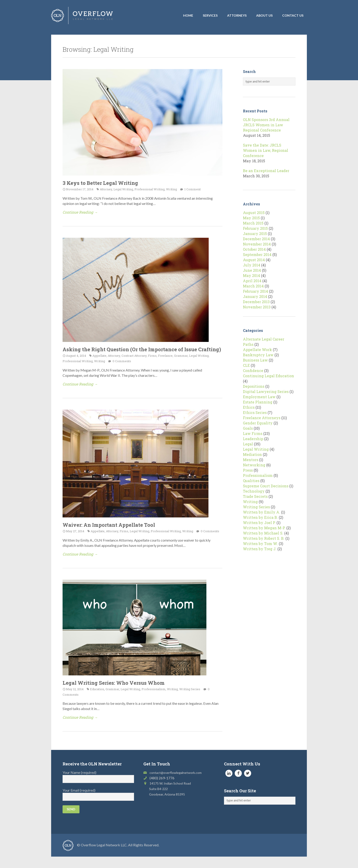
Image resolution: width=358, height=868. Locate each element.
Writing (171, 189)
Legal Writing (123, 189)
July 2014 (252, 265)
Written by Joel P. (259, 523)
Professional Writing (150, 189)
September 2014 (257, 254)
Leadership (253, 439)
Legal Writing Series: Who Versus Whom (114, 683)
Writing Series (190, 689)
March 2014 (253, 286)
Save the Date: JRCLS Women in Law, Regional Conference (266, 150)
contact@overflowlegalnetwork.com (176, 773)
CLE (246, 365)
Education (97, 689)
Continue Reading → (80, 212)
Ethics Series (255, 412)
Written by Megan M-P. (264, 528)
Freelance (165, 356)
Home (188, 15)
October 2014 (254, 249)
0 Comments (121, 361)
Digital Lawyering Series (266, 391)
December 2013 (256, 302)
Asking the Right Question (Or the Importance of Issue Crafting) (142, 349)
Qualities (251, 481)
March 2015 (253, 223)
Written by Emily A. (262, 512)
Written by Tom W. (260, 544)
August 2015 (254, 213)
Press (248, 470)
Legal (248, 444)
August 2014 (254, 260)
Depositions (254, 386)
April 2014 (252, 281)
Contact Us (293, 15)
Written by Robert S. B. (264, 538)
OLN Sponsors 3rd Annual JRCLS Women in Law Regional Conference (266, 125)
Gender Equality (258, 423)
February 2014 (255, 291)
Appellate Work (257, 350)
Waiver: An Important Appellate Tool (109, 525)
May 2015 (251, 218)
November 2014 (257, 244)
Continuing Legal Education (268, 376)
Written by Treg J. (260, 549)
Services (210, 15)
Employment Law (259, 397)
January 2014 (255, 296)
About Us (264, 15)
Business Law (255, 360)
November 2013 (257, 307)
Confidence (253, 371)
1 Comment (192, 189)
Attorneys (237, 15)
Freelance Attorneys (262, 418)
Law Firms (253, 433)
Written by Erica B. (260, 517)
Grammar (181, 356)
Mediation (252, 454)
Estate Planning (258, 402)
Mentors (251, 460)
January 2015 (255, 234)
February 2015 (255, 228)
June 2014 (252, 270)
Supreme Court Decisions (266, 486)
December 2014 (256, 239)
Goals (248, 428)
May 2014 (251, 275)
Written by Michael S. (263, 533)
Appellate (99, 356)
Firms (152, 356)
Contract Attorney (134, 356)
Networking (254, 465)
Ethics (249, 407)
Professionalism (154, 689)
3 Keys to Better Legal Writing (100, 183)
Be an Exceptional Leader (266, 171)
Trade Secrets (255, 496)
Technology (254, 491)
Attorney (106, 189)
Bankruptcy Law (258, 355)
